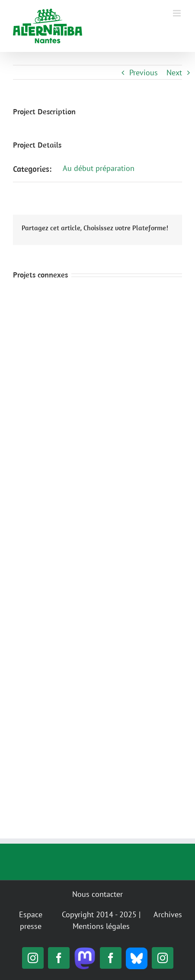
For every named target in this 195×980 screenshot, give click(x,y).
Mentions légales (101, 926)
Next (174, 73)
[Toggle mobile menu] (177, 13)
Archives (168, 914)
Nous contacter (97, 894)
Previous (144, 73)
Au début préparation (99, 168)
